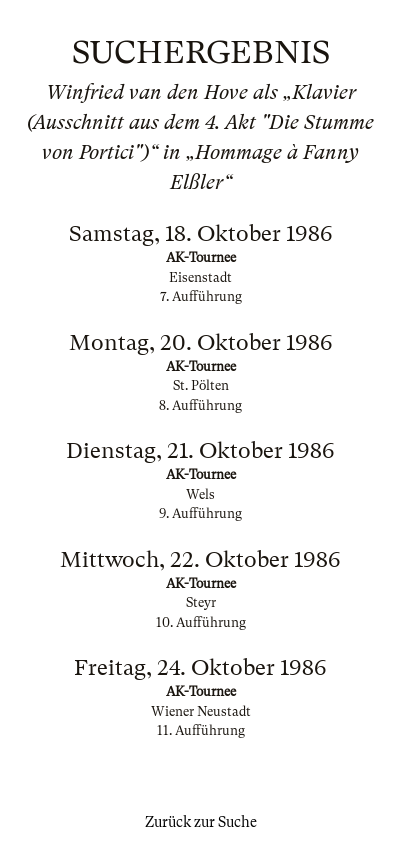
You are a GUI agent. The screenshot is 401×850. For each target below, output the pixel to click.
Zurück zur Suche (201, 822)
